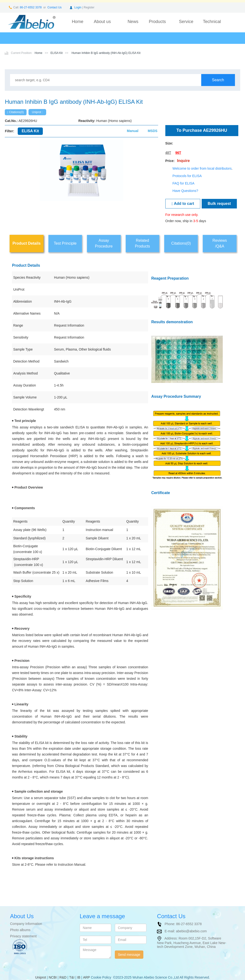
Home (78, 22)
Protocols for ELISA (187, 176)
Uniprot (41, 977)
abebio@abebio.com (191, 931)
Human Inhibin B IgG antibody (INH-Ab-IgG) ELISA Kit (106, 53)
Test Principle (65, 243)
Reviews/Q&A (220, 243)
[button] (16, 182)
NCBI (53, 977)
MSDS (152, 131)
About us (102, 22)
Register (89, 7)
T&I (72, 977)
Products (157, 22)
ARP (86, 977)
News (133, 22)
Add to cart (183, 204)
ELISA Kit (57, 53)
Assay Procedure (104, 243)
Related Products (142, 243)
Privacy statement (23, 936)
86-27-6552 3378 (31, 7)
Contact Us (54, 7)
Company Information (26, 924)
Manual (133, 131)
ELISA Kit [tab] (30, 131)
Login (78, 7)
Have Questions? (185, 191)
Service (186, 22)
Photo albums (20, 930)
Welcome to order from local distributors (202, 168)
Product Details (26, 243)
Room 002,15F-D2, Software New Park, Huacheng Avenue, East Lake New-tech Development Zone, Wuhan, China (192, 943)
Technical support (212, 25)
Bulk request (219, 204)
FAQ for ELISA (184, 183)
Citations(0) (15, 112)
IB (79, 977)
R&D (63, 977)
